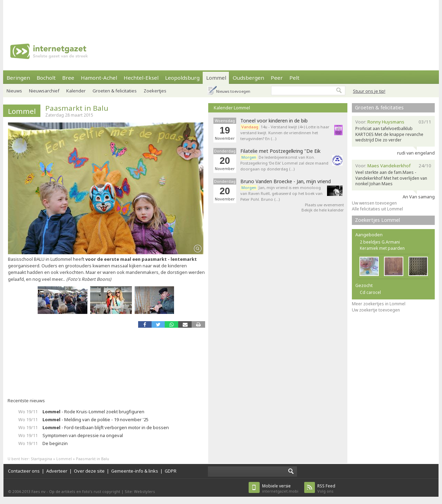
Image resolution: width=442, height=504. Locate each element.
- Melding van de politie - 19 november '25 (95, 419)
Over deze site (89, 471)
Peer (277, 78)
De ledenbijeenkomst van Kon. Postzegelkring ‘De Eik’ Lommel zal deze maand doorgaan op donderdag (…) (284, 163)
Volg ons (326, 488)
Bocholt (46, 78)
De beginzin (55, 443)
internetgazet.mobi (280, 488)
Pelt (294, 78)
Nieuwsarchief (44, 91)
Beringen (18, 78)
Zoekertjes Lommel (377, 220)
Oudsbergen (248, 78)
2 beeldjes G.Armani (380, 242)
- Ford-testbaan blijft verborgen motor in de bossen (106, 427)
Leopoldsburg (182, 78)
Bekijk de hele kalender (323, 210)
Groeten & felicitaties (115, 91)
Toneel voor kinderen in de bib (274, 121)
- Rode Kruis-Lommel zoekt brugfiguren (93, 412)
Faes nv (39, 491)
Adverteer (57, 471)
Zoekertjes (155, 91)
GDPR (171, 471)
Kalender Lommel (232, 108)
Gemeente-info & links (135, 471)
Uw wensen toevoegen (374, 203)
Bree (68, 78)
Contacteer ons (24, 471)
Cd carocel (370, 292)
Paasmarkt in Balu (77, 108)
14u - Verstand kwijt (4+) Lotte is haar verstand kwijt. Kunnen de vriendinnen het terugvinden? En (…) (285, 133)
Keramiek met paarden (382, 248)
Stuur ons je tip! (369, 91)
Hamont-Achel (99, 78)
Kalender (76, 91)
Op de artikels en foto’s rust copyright (85, 491)
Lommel (216, 78)
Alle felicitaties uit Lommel (377, 209)
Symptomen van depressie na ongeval (83, 435)
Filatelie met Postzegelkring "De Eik (280, 151)
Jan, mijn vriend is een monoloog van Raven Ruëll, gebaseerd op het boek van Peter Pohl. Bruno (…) (281, 193)
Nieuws (14, 91)
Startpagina (41, 459)
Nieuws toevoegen (233, 91)
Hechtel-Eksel (141, 78)
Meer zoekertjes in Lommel (379, 304)
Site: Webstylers (140, 491)
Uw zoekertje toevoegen (376, 310)
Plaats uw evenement (324, 205)
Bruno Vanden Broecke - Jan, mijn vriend (286, 181)
